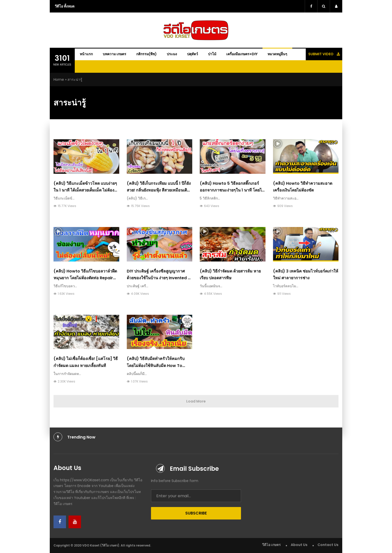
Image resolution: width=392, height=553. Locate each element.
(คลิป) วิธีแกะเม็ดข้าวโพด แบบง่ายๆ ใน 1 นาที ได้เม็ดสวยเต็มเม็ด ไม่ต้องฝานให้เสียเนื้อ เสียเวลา (85, 190)
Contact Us (328, 545)
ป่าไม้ (212, 54)
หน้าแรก (86, 54)
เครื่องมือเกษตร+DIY (242, 54)
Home (59, 79)
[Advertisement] (367, 102)
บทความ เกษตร (114, 54)
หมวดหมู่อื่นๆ (277, 54)
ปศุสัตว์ (192, 54)
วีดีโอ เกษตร (271, 545)
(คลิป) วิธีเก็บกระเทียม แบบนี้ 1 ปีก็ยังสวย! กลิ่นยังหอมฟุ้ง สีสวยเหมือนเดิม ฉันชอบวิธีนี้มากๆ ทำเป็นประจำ (159, 190)
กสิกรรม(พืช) (146, 54)
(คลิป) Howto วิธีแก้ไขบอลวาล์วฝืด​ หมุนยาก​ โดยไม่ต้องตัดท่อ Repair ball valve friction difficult (85, 278)
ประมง (172, 54)
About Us (299, 545)
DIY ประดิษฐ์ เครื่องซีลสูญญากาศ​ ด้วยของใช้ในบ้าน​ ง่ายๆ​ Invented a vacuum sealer (159, 278)
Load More (196, 401)
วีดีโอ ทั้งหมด (65, 6)
